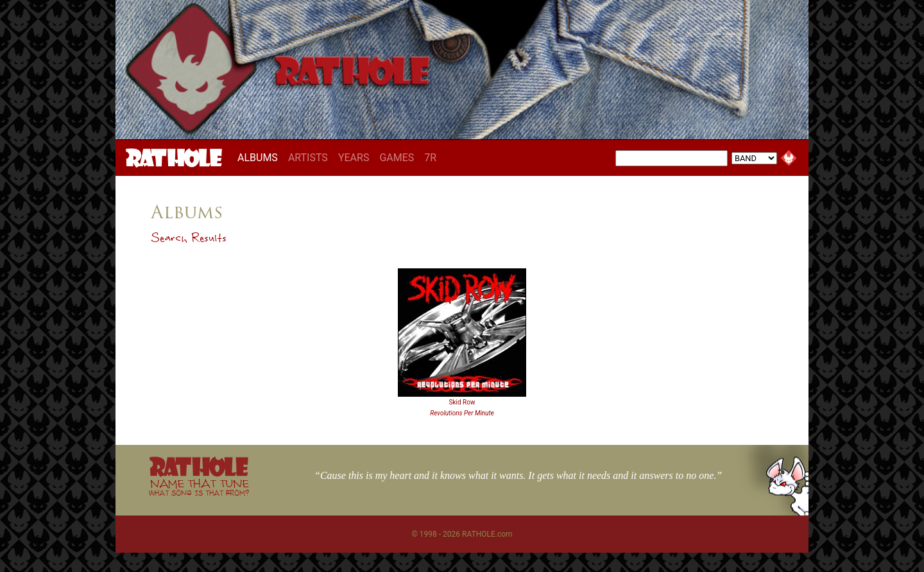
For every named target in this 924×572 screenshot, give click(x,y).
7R (430, 158)
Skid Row (462, 402)
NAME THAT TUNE (199, 487)
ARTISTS (308, 158)
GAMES (397, 158)
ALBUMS (260, 157)
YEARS (354, 158)
